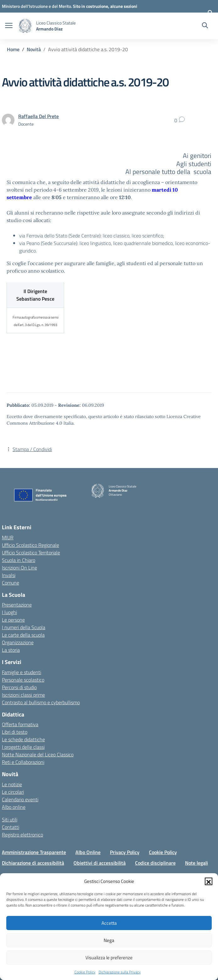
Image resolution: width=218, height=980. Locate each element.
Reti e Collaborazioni (23, 762)
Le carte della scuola (23, 635)
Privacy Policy (125, 852)
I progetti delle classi (23, 747)
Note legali (196, 863)
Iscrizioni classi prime (23, 695)
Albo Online (88, 852)
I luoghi (9, 612)
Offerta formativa (20, 724)
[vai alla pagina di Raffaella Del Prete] (38, 116)
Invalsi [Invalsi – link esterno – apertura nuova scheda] (9, 575)
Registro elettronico (22, 835)
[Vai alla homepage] (25, 26)
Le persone (13, 620)
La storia (11, 650)
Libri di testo (15, 732)
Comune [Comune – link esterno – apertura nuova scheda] (11, 583)
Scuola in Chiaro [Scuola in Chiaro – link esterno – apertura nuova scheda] (19, 560)
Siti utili (10, 819)
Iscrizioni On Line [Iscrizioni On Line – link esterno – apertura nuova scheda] (19, 568)
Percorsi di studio (19, 687)
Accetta (109, 923)
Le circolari (13, 792)
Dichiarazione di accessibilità (33, 863)
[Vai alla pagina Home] (13, 49)
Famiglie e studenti (22, 672)
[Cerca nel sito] (205, 26)
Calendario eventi (20, 799)
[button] (209, 881)
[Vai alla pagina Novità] (34, 49)
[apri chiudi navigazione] (9, 26)
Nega (109, 940)
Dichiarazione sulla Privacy (120, 972)
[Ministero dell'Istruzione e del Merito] (37, 6)
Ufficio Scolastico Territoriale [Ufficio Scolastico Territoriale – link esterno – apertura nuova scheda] (31, 553)
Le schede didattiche (23, 739)
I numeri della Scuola (24, 627)
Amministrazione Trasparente (34, 852)
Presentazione (17, 605)
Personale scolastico (23, 680)
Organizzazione (18, 642)
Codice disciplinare (155, 863)
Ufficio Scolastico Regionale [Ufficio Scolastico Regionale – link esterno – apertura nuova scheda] (30, 545)
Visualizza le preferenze (109, 958)
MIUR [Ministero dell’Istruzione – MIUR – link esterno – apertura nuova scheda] (8, 537)
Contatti (11, 827)
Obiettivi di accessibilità (100, 863)
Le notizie (12, 784)
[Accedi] (210, 13)
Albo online (14, 807)
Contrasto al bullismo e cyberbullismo (41, 702)
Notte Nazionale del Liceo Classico (38, 754)
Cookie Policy (85, 972)
